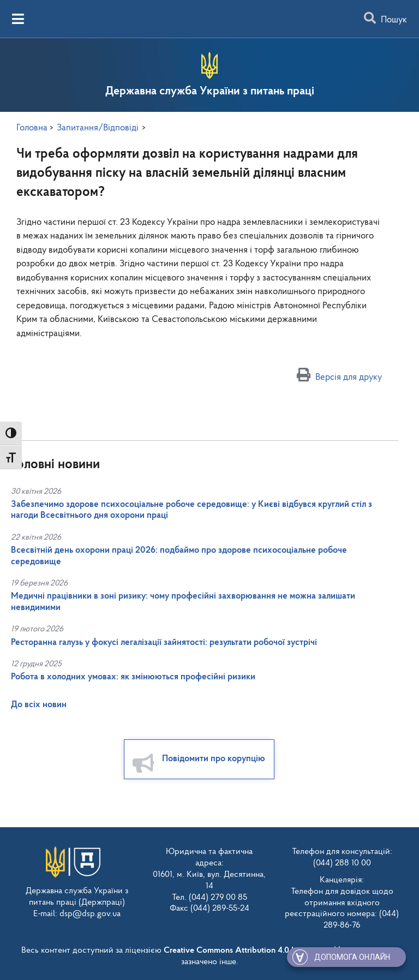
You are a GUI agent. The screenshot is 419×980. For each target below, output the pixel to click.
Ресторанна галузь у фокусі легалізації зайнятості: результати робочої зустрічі (164, 643)
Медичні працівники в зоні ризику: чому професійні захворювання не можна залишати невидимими (183, 602)
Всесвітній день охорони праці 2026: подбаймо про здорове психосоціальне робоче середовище (179, 556)
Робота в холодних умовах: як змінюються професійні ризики (133, 677)
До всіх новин (39, 705)
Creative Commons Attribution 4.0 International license (264, 949)
